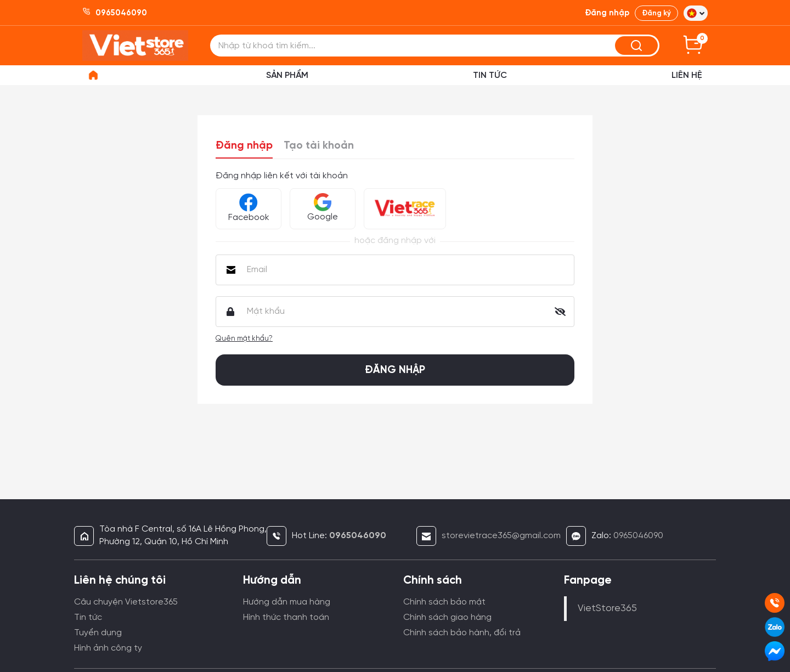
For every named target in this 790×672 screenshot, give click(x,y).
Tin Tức (490, 75)
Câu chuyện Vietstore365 (126, 602)
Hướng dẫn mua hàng (287, 602)
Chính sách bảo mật (444, 602)
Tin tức (88, 617)
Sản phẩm (287, 75)
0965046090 (638, 536)
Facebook (249, 208)
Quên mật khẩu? (244, 339)
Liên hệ (687, 75)
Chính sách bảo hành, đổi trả (462, 633)
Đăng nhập (244, 146)
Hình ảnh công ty (108, 648)
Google (323, 207)
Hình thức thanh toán (286, 617)
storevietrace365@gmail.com (501, 536)
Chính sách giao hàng (447, 617)
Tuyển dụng (98, 633)
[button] (696, 13)
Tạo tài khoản (319, 146)
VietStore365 (607, 608)
